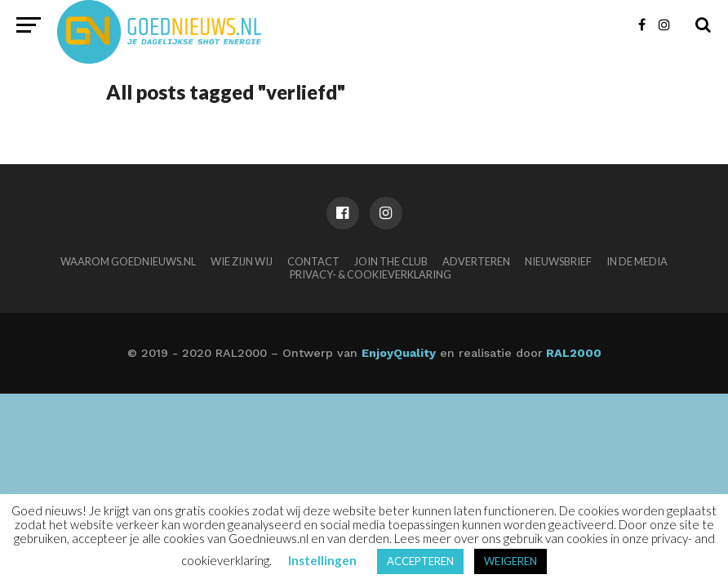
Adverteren (476, 261)
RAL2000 (572, 353)
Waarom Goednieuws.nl (128, 261)
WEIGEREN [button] (510, 561)
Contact (313, 261)
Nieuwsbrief (558, 261)
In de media (637, 261)
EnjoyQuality (399, 353)
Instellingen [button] (322, 560)
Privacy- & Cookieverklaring (371, 274)
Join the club (391, 261)
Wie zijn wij (242, 261)
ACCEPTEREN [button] (420, 561)
